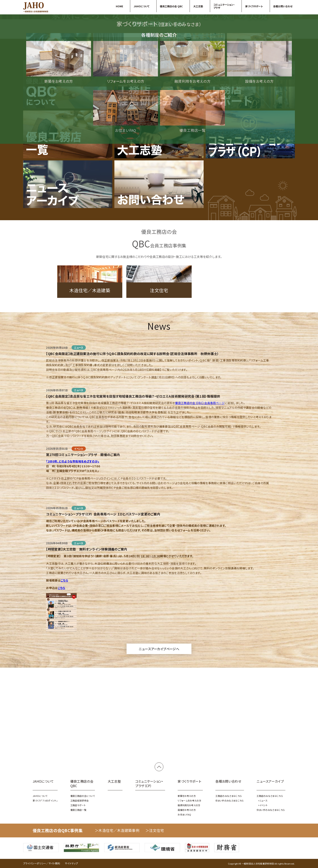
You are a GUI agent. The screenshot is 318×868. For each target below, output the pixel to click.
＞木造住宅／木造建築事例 (117, 830)
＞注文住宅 (155, 830)
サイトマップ (71, 863)
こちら (64, 690)
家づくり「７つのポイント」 (159, 95)
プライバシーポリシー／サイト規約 (42, 863)
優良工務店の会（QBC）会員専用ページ (200, 513)
